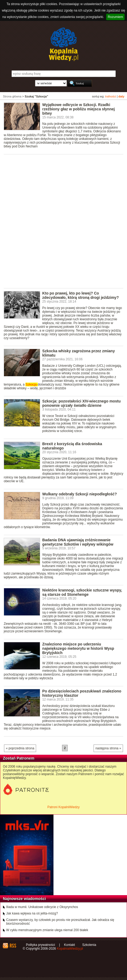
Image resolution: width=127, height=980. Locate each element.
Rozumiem (115, 17)
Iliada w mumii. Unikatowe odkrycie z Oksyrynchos (42, 907)
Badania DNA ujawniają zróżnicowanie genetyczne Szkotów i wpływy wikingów (78, 542)
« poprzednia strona (20, 748)
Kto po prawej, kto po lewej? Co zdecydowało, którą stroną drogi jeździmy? (80, 295)
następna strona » (108, 748)
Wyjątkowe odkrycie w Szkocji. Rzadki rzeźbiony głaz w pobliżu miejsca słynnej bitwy (78, 109)
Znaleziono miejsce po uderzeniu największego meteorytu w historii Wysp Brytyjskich (78, 648)
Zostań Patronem (19, 758)
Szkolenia (89, 945)
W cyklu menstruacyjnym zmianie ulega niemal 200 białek (47, 930)
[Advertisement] (63, 221)
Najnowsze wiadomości (24, 899)
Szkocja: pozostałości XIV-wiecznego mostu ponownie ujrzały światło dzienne (81, 403)
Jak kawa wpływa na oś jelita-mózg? (32, 913)
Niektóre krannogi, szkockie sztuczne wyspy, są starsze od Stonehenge (82, 592)
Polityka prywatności (41, 945)
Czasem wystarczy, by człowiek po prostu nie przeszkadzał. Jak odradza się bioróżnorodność (60, 922)
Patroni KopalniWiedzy (63, 807)
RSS (13, 946)
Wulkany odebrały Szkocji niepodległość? (80, 494)
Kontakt (70, 945)
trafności (111, 96)
